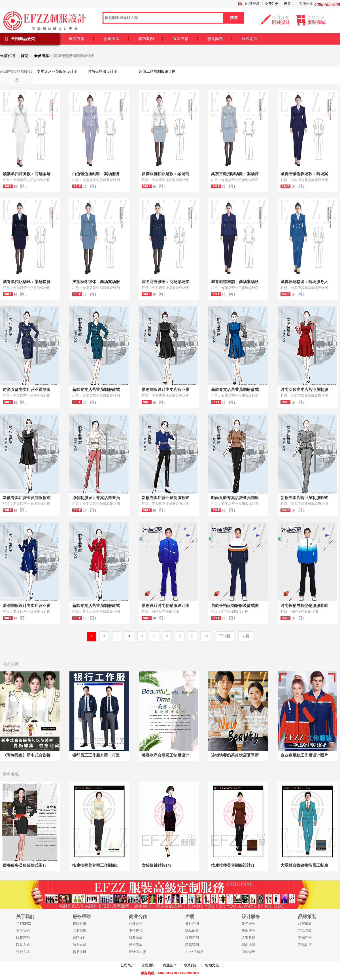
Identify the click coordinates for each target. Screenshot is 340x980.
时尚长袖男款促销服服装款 (304, 606)
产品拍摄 (305, 945)
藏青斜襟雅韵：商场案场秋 (235, 282)
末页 (246, 636)
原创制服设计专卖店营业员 (165, 390)
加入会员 (79, 945)
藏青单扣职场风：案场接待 (27, 282)
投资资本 (136, 945)
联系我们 (191, 965)
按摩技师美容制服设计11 (233, 865)
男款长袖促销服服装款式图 (235, 606)
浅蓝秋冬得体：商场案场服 (96, 282)
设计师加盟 (137, 952)
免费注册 (272, 4)
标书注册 (79, 952)
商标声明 (192, 924)
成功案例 (146, 39)
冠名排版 (248, 945)
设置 (287, 4)
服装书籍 (180, 39)
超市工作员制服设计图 (157, 71)
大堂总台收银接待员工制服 (304, 865)
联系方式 (23, 945)
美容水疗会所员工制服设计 (165, 755)
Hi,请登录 (252, 4)
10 (206, 636)
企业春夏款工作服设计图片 (304, 755)
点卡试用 (79, 931)
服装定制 (250, 39)
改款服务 (248, 931)
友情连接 (136, 931)
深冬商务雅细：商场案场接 (165, 282)
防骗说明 (192, 945)
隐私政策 (192, 931)
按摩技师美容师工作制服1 (95, 865)
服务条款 (136, 938)
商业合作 (136, 924)
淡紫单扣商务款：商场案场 (27, 174)
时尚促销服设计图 (103, 71)
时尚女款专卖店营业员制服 (27, 390)
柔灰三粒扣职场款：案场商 (235, 174)
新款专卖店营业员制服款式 (96, 390)
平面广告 (305, 938)
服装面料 (215, 39)
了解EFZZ (24, 924)
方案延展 (248, 938)
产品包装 (305, 931)
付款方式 (23, 952)
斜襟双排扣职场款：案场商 (165, 174)
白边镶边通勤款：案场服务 (96, 174)
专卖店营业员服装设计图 (57, 71)
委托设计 (79, 938)
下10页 (225, 636)
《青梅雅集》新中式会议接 (27, 755)
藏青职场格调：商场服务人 (304, 282)
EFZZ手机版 (195, 952)
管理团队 (148, 965)
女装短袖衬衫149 (157, 865)
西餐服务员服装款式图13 (25, 865)
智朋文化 (212, 965)
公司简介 (127, 965)
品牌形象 (305, 924)
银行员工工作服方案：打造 (96, 755)
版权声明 (23, 938)
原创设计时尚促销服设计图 (165, 606)
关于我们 (23, 931)
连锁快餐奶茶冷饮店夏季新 (235, 755)
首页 (24, 56)
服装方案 (77, 39)
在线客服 (79, 924)
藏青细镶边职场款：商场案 (304, 174)
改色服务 (248, 924)
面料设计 (248, 952)
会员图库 (111, 39)
